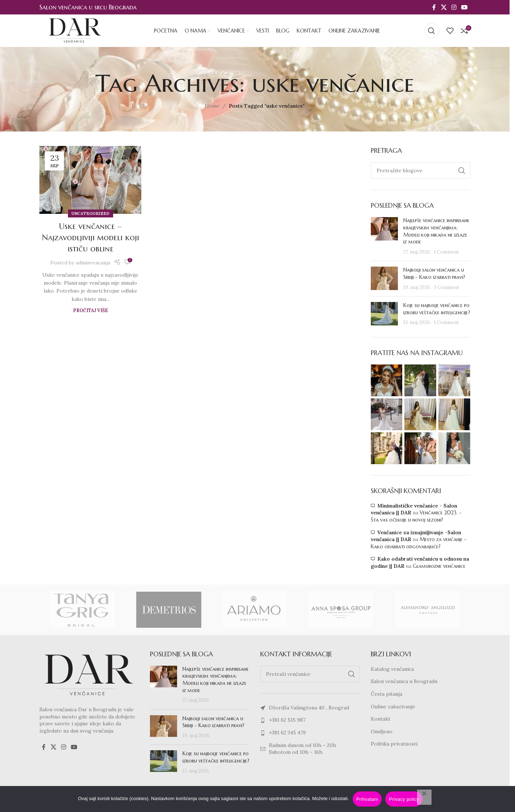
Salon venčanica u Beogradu (404, 681)
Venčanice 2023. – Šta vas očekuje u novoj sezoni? (416, 516)
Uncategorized (91, 213)
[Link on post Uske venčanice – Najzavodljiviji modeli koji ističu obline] (90, 180)
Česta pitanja (387, 694)
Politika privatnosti (394, 744)
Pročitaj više (91, 310)
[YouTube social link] (465, 7)
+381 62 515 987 (287, 720)
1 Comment (447, 252)
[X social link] (444, 7)
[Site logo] (75, 30)
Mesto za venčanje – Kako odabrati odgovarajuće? (419, 543)
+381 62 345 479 (287, 733)
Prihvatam (367, 799)
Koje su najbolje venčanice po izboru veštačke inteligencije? (437, 309)
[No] (424, 797)
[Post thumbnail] (384, 236)
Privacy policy (404, 799)
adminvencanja (93, 263)
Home (212, 106)
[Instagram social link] (454, 7)
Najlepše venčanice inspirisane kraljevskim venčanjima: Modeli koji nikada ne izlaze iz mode (436, 231)
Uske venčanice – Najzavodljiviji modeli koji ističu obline (91, 237)
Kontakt (381, 719)
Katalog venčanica (392, 669)
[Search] (432, 31)
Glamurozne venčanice (439, 566)
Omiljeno (382, 731)
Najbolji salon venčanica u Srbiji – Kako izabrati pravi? (434, 273)
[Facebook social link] (434, 7)
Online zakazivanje (393, 707)
